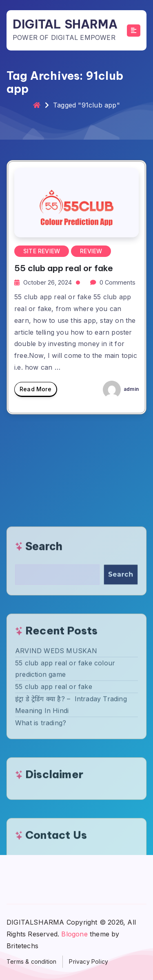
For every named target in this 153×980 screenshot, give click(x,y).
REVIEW (91, 251)
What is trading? (41, 848)
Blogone (74, 934)
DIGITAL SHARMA (65, 24)
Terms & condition (31, 961)
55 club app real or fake (64, 268)
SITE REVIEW (42, 251)
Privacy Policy (89, 961)
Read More (35, 391)
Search (44, 671)
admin (121, 389)
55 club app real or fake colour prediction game (65, 794)
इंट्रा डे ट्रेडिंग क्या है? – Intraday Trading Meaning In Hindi (71, 830)
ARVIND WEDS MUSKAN (56, 776)
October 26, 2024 (48, 282)
